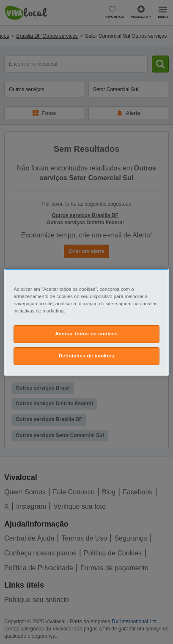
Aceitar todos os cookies (86, 334)
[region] (86, 322)
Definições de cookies (86, 356)
